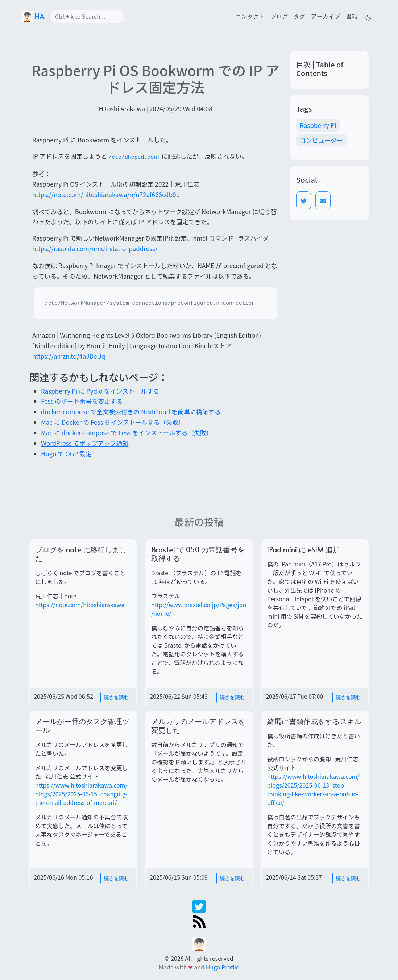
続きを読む (116, 697)
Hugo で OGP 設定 (66, 454)
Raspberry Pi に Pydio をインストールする (100, 391)
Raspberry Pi (318, 125)
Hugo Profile (223, 967)
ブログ (279, 16)
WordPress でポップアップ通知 (85, 443)
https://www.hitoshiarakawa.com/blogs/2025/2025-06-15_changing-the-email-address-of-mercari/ (81, 794)
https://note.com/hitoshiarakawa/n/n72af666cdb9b (106, 194)
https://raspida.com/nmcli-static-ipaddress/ (95, 248)
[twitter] (199, 905)
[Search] (87, 16)
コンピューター (321, 140)
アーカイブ (326, 16)
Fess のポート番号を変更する (82, 401)
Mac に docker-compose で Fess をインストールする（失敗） (127, 433)
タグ (299, 16)
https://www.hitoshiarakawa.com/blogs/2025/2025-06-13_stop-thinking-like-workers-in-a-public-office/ (313, 789)
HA (33, 16)
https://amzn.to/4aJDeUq (69, 356)
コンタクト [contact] (250, 16)
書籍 (352, 16)
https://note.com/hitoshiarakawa (80, 605)
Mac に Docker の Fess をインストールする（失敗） (113, 422)
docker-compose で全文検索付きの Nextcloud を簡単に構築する (131, 412)
